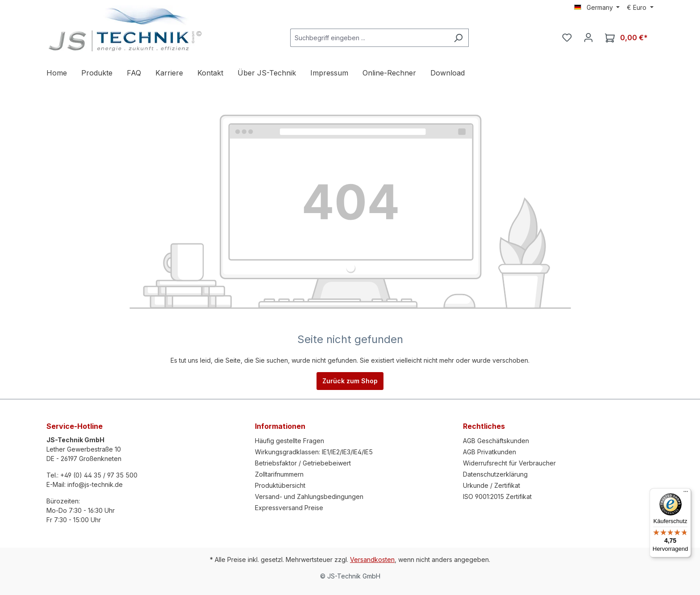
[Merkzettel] (567, 38)
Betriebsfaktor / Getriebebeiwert (303, 463)
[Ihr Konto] (588, 38)
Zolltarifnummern (279, 474)
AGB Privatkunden (490, 452)
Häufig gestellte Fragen (290, 441)
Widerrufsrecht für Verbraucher (509, 463)
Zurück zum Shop (350, 381)
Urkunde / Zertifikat (492, 485)
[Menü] (686, 494)
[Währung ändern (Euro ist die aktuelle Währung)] (640, 8)
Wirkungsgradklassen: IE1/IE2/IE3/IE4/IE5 (314, 452)
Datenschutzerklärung (495, 474)
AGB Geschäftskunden (496, 441)
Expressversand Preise (289, 508)
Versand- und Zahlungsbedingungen (309, 497)
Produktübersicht (280, 485)
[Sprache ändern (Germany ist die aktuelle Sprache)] (597, 8)
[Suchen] (458, 38)
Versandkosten (372, 559)
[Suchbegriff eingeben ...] (369, 38)
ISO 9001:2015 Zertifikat (497, 497)
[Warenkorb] (626, 38)
